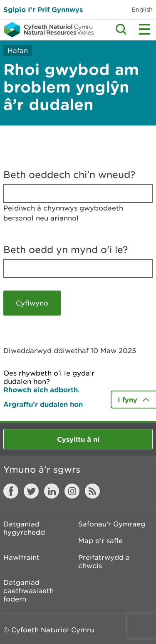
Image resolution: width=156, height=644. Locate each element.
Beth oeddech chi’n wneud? (69, 175)
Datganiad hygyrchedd (24, 528)
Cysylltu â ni (78, 439)
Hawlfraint (21, 557)
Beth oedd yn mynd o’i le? (66, 250)
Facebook (11, 491)
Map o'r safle (100, 541)
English (142, 9)
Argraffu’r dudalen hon (43, 404)
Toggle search (121, 29)
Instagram (72, 491)
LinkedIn (52, 491)
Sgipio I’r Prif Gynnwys (43, 9)
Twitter (31, 491)
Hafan (18, 50)
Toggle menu (144, 29)
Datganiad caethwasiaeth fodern (28, 591)
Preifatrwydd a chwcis (104, 561)
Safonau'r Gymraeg (112, 524)
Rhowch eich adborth (41, 390)
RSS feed (92, 491)
